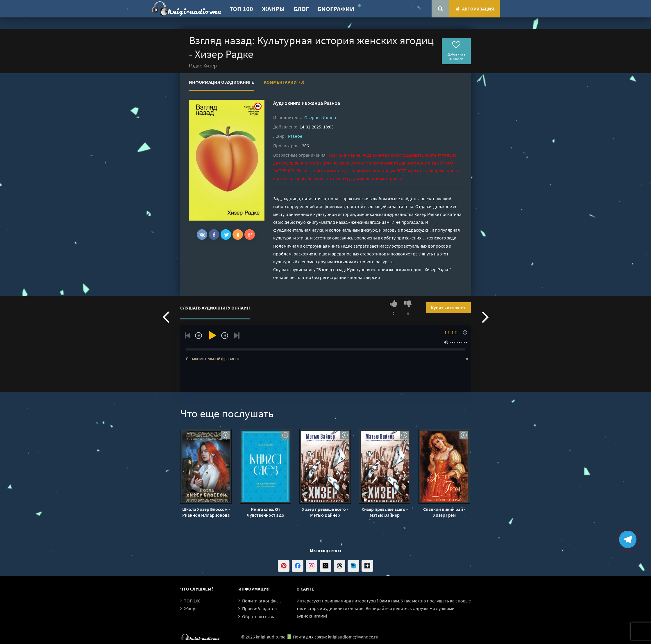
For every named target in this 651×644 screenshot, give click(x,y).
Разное (332, 103)
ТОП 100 (241, 9)
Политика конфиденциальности (275, 601)
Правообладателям (262, 609)
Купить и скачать (449, 307)
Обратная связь (258, 616)
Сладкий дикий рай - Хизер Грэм (444, 512)
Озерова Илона (320, 117)
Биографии (336, 9)
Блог (301, 9)
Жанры (273, 9)
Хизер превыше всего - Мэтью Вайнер (325, 512)
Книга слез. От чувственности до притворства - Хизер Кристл (265, 512)
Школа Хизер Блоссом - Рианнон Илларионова (206, 512)
